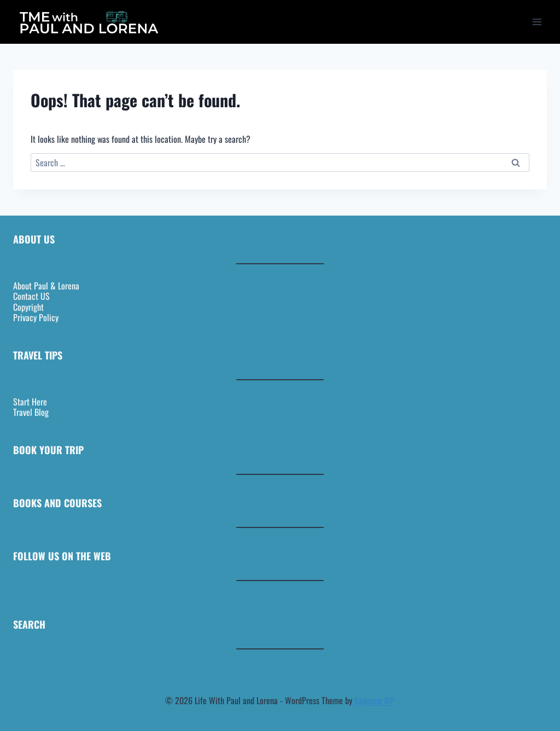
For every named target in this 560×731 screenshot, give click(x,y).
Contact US (31, 296)
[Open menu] (537, 22)
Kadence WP (375, 700)
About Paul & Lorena (46, 286)
